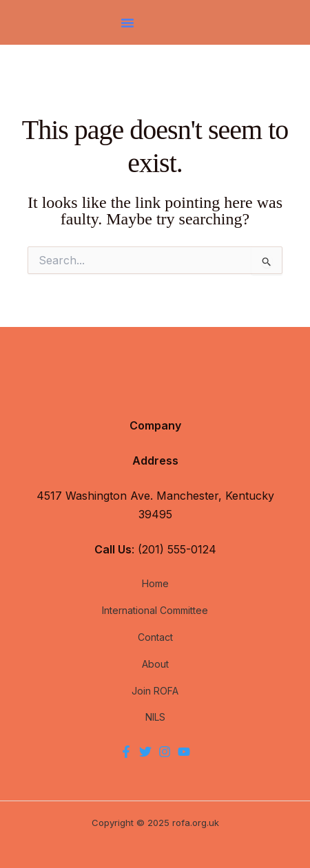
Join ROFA (155, 691)
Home (155, 583)
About (155, 664)
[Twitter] (145, 752)
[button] (127, 23)
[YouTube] (184, 752)
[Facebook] (126, 752)
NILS (155, 717)
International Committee (155, 610)
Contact (155, 637)
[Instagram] (165, 752)
